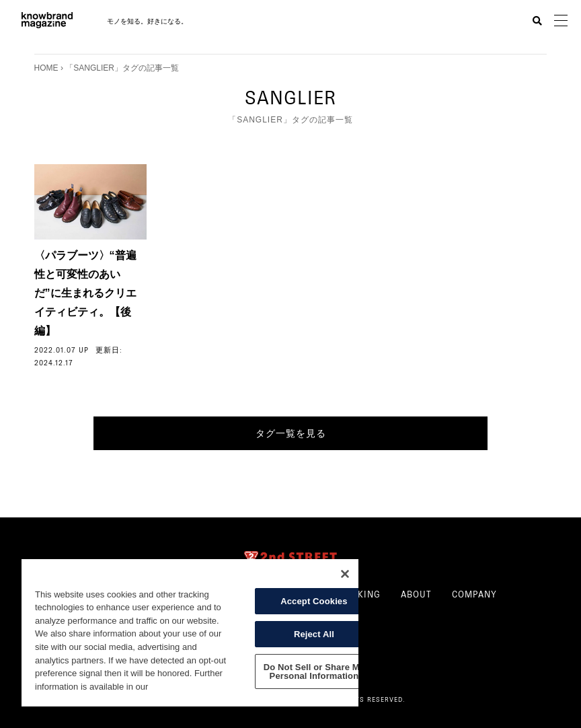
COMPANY (474, 593)
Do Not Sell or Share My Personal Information (314, 671)
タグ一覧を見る (291, 433)
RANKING (360, 593)
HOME (46, 68)
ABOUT (416, 593)
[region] (190, 633)
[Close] (345, 574)
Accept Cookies (314, 601)
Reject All (314, 634)
